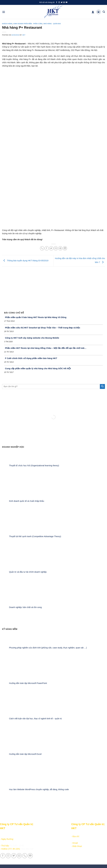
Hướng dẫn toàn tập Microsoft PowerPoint (28, 683)
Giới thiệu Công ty (62, 833)
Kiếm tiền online (43, 840)
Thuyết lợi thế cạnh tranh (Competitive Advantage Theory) (35, 536)
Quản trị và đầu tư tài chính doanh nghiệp (28, 572)
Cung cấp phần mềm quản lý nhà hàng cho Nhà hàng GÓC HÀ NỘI (38, 368)
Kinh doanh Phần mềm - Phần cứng (28, 24)
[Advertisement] (53, 287)
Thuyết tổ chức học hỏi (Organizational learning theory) (34, 466)
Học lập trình (41, 836)
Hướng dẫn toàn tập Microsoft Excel (25, 754)
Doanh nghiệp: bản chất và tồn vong (25, 607)
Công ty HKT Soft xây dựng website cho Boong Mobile (32, 338)
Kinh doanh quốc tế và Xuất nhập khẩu (27, 501)
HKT (24, 35)
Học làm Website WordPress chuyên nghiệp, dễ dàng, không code (39, 789)
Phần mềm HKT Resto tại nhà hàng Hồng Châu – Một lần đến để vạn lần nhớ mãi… (46, 348)
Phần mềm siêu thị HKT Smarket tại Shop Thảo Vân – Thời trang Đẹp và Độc (43, 328)
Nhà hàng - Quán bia (52, 24)
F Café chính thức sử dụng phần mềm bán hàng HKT (31, 358)
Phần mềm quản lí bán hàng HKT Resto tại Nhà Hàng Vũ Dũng (36, 317)
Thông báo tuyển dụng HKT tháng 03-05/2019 (25, 261)
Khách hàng (7, 24)
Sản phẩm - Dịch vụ (44, 833)
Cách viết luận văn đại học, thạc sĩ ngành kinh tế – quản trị (35, 719)
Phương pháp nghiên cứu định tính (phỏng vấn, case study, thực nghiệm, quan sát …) (48, 648)
